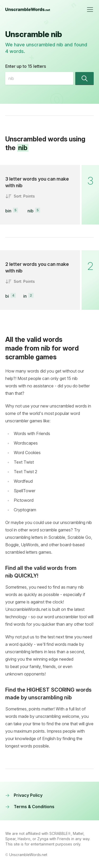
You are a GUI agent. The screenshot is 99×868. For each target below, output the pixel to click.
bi (7, 296)
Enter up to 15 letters (26, 66)
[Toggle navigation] (90, 10)
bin (8, 211)
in (25, 296)
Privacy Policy (24, 795)
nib (30, 211)
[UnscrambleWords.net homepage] (28, 10)
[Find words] (84, 78)
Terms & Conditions (30, 807)
